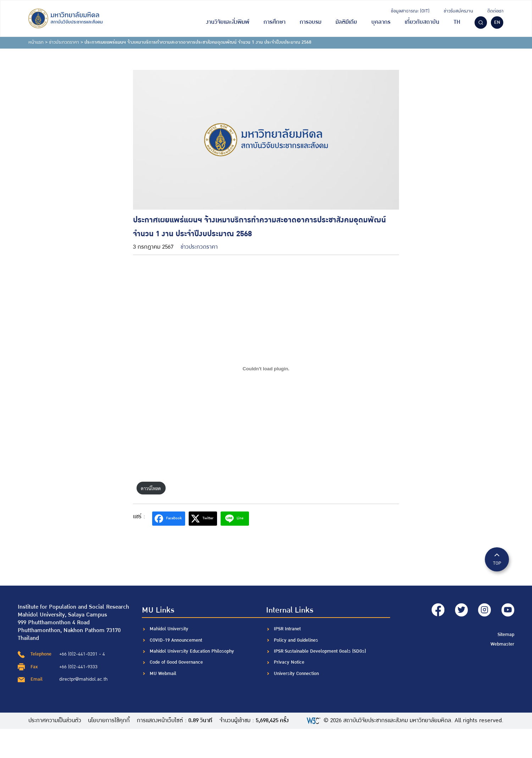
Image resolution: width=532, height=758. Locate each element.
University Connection (296, 674)
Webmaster (502, 644)
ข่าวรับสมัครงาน (458, 11)
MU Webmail (163, 674)
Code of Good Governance (176, 662)
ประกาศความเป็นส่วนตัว (55, 721)
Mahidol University (169, 629)
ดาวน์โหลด (151, 488)
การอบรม (311, 22)
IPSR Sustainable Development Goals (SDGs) (320, 651)
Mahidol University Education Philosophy (192, 651)
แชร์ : (139, 517)
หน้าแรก (36, 42)
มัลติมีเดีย (346, 22)
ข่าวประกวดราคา (64, 42)
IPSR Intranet (287, 629)
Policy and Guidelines (296, 640)
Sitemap (506, 634)
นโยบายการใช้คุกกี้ (109, 721)
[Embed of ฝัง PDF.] (266, 369)
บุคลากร (381, 22)
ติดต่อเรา (495, 11)
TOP (497, 559)
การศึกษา (275, 22)
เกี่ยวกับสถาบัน (422, 22)
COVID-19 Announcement (177, 640)
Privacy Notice (289, 662)
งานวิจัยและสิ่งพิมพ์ (228, 22)
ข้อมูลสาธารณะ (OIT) (410, 11)
